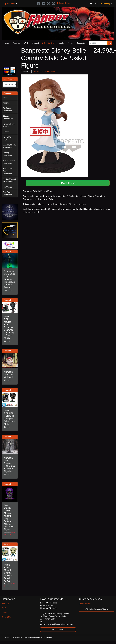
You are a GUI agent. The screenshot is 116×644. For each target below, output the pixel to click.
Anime (5, 98)
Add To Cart (68, 183)
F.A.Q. (26, 43)
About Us (16, 43)
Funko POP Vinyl (8, 138)
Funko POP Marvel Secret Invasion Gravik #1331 (8, 573)
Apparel (6, 103)
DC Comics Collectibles (7, 109)
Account (36, 43)
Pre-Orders (7, 187)
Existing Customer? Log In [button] (97, 609)
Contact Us (81, 43)
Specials (7, 544)
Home (6, 43)
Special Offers (49, 43)
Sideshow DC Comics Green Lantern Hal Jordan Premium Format (10, 279)
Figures (6, 132)
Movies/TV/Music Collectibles (9, 180)
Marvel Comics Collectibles (9, 162)
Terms (70, 43)
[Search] (98, 43)
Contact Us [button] (58, 629)
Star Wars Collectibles (7, 194)
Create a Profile (85, 604)
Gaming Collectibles (7, 154)
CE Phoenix (48, 637)
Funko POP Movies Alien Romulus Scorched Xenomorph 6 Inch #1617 (9, 327)
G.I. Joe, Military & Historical (9, 146)
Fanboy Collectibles (24, 637)
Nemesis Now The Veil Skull (9, 375)
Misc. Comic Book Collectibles (8, 171)
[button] (11, 4)
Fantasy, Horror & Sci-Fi (9, 125)
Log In (61, 43)
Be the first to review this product (46, 71)
